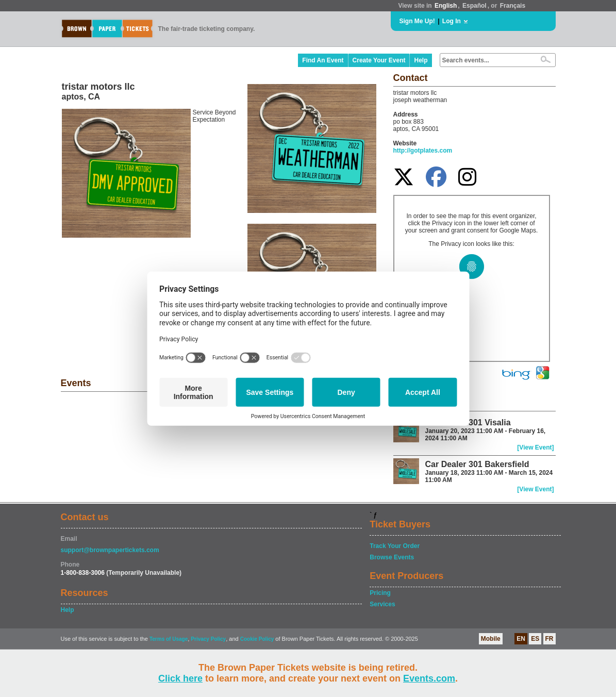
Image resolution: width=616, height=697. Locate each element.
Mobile (491, 639)
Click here (180, 678)
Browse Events (392, 557)
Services (382, 604)
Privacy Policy (208, 639)
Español (475, 6)
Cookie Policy (257, 639)
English (446, 6)
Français (513, 6)
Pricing (380, 593)
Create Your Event (379, 60)
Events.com (429, 678)
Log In (452, 21)
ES (535, 639)
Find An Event (323, 60)
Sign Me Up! (417, 21)
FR (550, 639)
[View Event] (535, 447)
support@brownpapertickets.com (110, 550)
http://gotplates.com (423, 151)
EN (521, 639)
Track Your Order (395, 546)
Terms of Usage (169, 639)
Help (421, 60)
